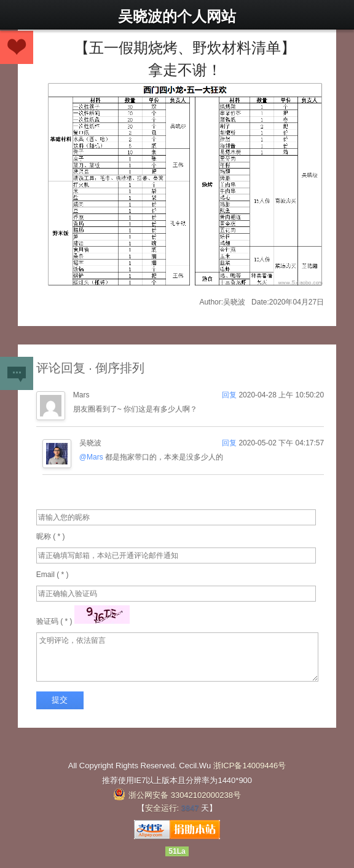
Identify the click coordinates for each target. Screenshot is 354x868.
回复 (230, 395)
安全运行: (162, 808)
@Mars (91, 457)
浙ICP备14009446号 (250, 766)
